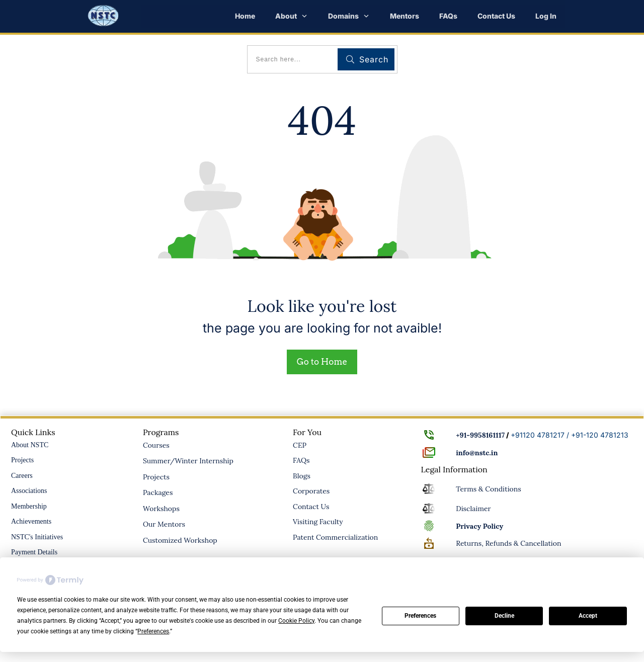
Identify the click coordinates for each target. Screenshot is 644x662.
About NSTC (30, 445)
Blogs (302, 476)
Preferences (420, 616)
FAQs (301, 460)
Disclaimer (473, 509)
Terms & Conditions (489, 489)
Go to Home (322, 362)
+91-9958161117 (480, 435)
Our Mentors (164, 524)
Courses (156, 445)
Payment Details (34, 552)
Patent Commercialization (335, 537)
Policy (479, 526)
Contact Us (311, 507)
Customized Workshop (180, 540)
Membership (29, 506)
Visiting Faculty (318, 522)
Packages (158, 492)
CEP (300, 445)
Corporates (311, 491)
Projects (22, 460)
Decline (504, 616)
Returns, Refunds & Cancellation (508, 543)
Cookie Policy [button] (296, 621)
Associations (29, 491)
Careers (22, 476)
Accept (588, 616)
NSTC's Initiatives (37, 537)
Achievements (31, 521)
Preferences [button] (153, 631)
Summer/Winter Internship (188, 461)
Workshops (161, 509)
